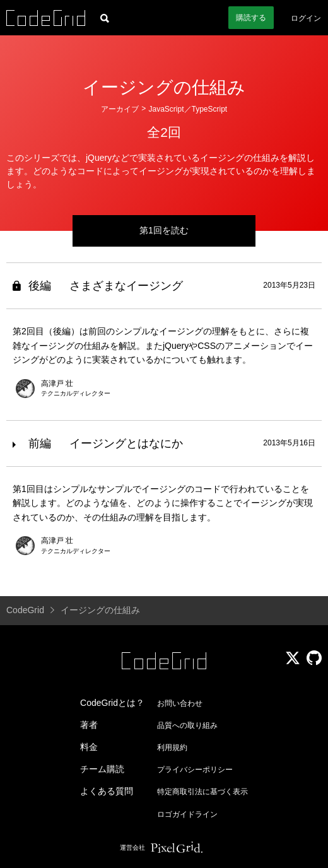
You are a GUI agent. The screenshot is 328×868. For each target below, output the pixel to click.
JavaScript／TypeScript (188, 109)
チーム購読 (102, 769)
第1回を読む (164, 230)
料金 (89, 747)
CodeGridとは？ (112, 703)
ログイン (306, 18)
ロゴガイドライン (187, 814)
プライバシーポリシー (195, 770)
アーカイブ (120, 109)
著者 (89, 725)
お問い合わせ (180, 703)
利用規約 (172, 748)
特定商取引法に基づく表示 (202, 792)
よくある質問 (107, 791)
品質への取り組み (187, 725)
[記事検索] (105, 18)
